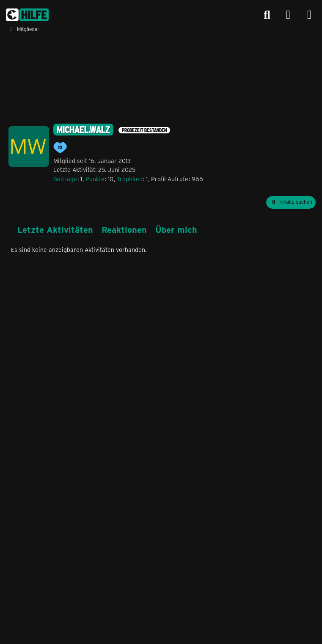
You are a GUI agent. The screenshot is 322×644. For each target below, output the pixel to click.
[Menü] (309, 15)
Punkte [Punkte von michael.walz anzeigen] (95, 179)
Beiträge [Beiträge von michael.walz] (65, 179)
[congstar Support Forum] (27, 15)
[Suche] (267, 15)
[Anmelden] (288, 15)
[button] (291, 202)
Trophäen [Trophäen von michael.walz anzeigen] (130, 179)
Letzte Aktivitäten (55, 229)
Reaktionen (124, 229)
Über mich (176, 229)
